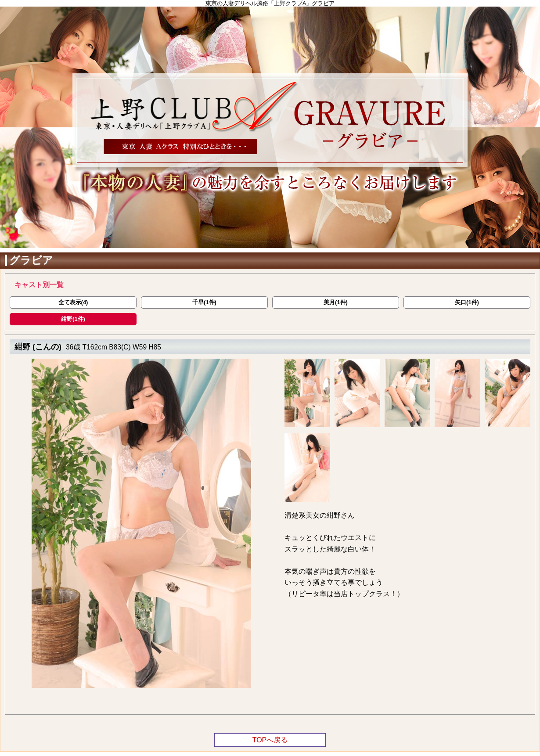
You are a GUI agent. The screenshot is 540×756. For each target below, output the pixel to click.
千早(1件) (204, 302)
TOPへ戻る (270, 740)
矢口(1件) (467, 302)
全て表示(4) (73, 302)
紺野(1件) (73, 319)
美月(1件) (336, 302)
